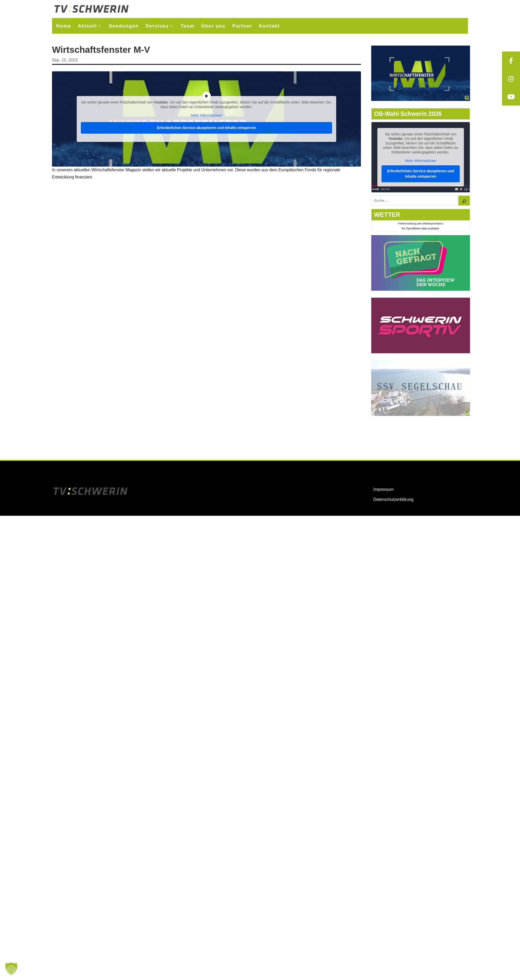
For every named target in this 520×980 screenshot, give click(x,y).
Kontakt (269, 26)
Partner (242, 26)
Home (64, 26)
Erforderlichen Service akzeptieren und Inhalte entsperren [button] (206, 127)
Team (188, 26)
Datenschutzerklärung (393, 499)
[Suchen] (464, 201)
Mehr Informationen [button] (206, 115)
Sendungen (124, 26)
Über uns (213, 26)
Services (157, 26)
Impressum (383, 489)
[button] (11, 969)
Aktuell (87, 26)
